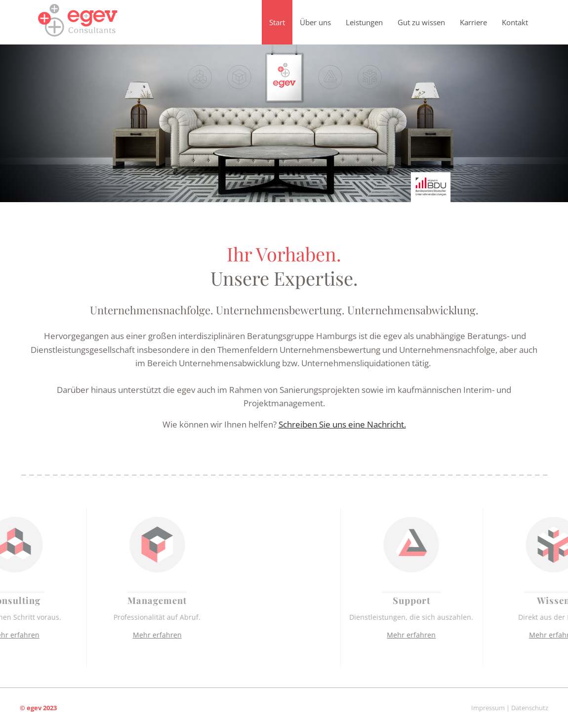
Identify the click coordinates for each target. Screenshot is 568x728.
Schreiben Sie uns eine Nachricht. (342, 424)
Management (113, 600)
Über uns (315, 22)
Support (455, 600)
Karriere (473, 22)
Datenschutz (530, 708)
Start (277, 22)
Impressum (488, 708)
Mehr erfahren (113, 635)
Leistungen (364, 22)
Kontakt (515, 22)
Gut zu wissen (421, 22)
